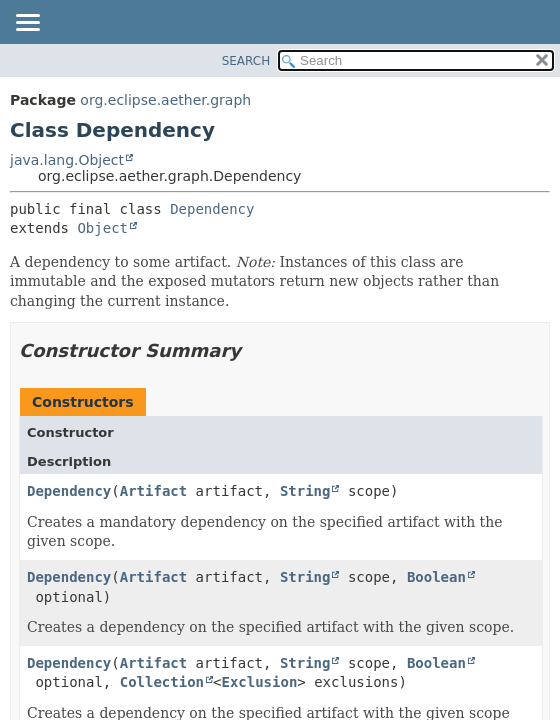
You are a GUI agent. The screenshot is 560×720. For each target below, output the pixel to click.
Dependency (212, 209)
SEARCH (246, 61)
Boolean (436, 577)
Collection (162, 682)
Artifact (153, 491)
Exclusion (259, 682)
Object (102, 228)
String (305, 491)
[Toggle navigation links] (27, 24)
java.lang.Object (67, 160)
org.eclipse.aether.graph (165, 100)
